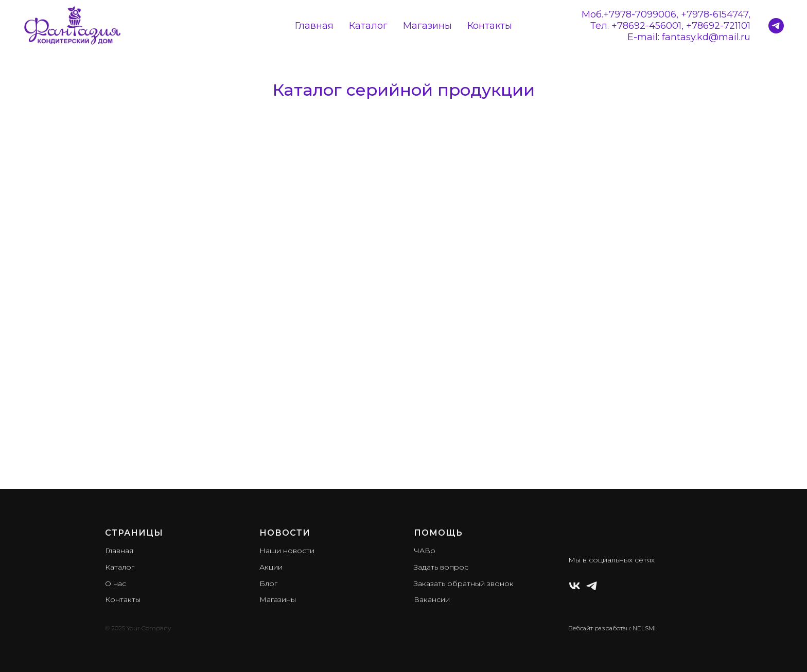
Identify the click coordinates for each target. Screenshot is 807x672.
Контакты (490, 26)
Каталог (368, 26)
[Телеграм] (592, 586)
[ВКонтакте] (575, 586)
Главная (314, 26)
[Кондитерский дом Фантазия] (776, 26)
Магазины (427, 26)
